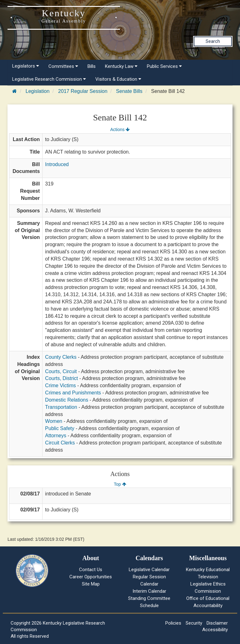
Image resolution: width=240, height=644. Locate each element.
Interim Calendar (149, 591)
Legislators (26, 66)
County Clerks (61, 357)
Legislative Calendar (149, 570)
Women (54, 421)
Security (194, 623)
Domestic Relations (67, 400)
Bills (92, 66)
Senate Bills (129, 91)
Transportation (61, 407)
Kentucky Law (121, 66)
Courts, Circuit (61, 371)
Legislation (38, 91)
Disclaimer (217, 623)
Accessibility (215, 630)
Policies (173, 623)
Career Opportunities (91, 577)
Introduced (57, 164)
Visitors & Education (118, 79)
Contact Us (91, 570)
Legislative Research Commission (49, 79)
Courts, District (61, 378)
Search (213, 41)
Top (120, 484)
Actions (120, 129)
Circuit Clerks (60, 443)
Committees (63, 66)
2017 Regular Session (83, 91)
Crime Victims (60, 385)
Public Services (164, 66)
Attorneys (56, 436)
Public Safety (60, 428)
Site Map (91, 584)
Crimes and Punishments (73, 393)
